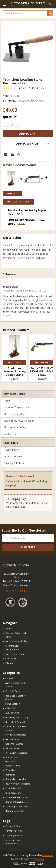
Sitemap (10, 663)
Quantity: (10, 117)
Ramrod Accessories (16, 779)
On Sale (9, 678)
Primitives (11, 770)
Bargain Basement (15, 811)
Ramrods (10, 775)
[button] (28, 144)
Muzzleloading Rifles (15, 414)
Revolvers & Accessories (18, 784)
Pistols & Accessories (16, 753)
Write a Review (36, 88)
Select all (12, 194)
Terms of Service (13, 456)
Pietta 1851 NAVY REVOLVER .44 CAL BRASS (42, 372)
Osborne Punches (14, 744)
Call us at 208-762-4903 (16, 591)
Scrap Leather (12, 704)
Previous (4, 359)
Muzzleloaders (13, 739)
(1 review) (22, 88)
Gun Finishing (12, 713)
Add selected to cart (18, 202)
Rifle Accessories (14, 793)
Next (52, 359)
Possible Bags (13, 691)
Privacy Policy (11, 450)
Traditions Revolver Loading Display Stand (14, 372)
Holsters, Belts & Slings (17, 717)
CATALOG (10, 708)
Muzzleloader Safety (15, 427)
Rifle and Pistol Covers (17, 797)
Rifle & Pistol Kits (14, 788)
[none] (28, 48)
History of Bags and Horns (18, 407)
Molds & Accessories (16, 735)
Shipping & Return (14, 463)
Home (7, 401)
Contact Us (10, 434)
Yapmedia (48, 855)
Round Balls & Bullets (17, 802)
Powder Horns (13, 766)
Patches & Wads (13, 748)
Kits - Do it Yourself (15, 722)
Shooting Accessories (16, 806)
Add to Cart (14, 362)
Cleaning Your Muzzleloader (19, 421)
